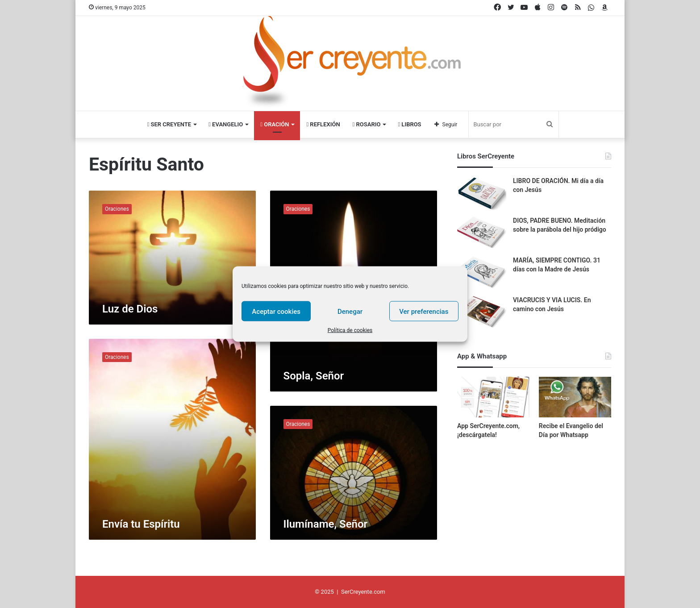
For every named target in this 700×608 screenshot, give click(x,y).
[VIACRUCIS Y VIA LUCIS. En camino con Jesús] (482, 313)
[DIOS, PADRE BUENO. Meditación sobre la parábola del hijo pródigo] (482, 233)
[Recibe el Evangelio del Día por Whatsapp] (575, 397)
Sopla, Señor (314, 376)
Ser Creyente (161, 124)
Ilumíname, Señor (326, 524)
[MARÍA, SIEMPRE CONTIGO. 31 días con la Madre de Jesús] (482, 273)
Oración (272, 124)
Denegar (350, 311)
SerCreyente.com (363, 592)
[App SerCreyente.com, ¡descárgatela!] (493, 397)
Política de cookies (350, 330)
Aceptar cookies (276, 311)
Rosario (370, 124)
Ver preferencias (424, 311)
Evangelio (220, 124)
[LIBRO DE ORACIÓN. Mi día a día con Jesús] (482, 194)
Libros (417, 124)
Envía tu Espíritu (141, 524)
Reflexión (323, 124)
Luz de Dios (130, 309)
